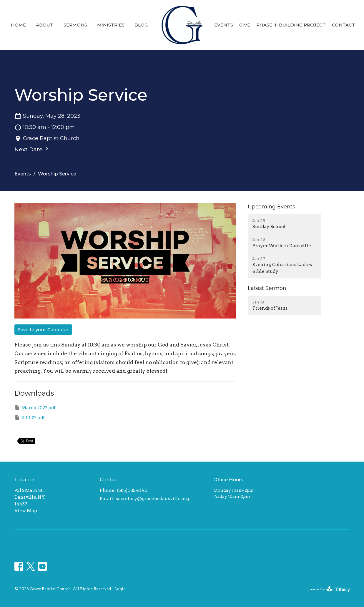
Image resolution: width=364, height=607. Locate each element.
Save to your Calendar (43, 330)
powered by (329, 589)
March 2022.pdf (35, 407)
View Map (26, 511)
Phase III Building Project (291, 25)
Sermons (75, 25)
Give (245, 25)
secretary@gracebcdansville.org (152, 499)
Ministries (111, 25)
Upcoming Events (271, 207)
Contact (344, 25)
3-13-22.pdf (30, 417)
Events (224, 25)
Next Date (32, 149)
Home (18, 25)
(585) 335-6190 (132, 490)
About (45, 25)
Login (120, 589)
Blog (141, 25)
